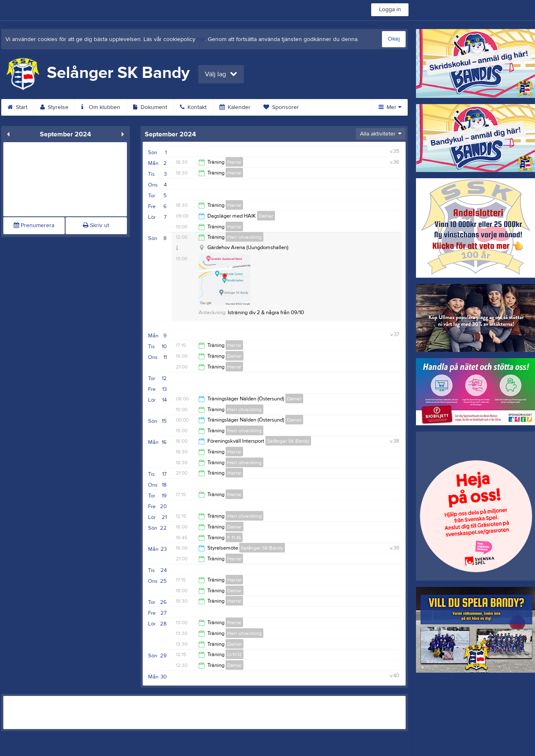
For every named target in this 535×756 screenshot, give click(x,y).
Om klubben (101, 107)
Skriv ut (96, 225)
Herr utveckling (244, 237)
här (201, 39)
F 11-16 (234, 538)
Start (17, 107)
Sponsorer (281, 107)
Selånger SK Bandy (288, 441)
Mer (390, 107)
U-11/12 (235, 654)
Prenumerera (34, 225)
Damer (266, 216)
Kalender (235, 107)
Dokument (150, 107)
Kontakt (193, 107)
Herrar (234, 162)
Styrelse (54, 107)
